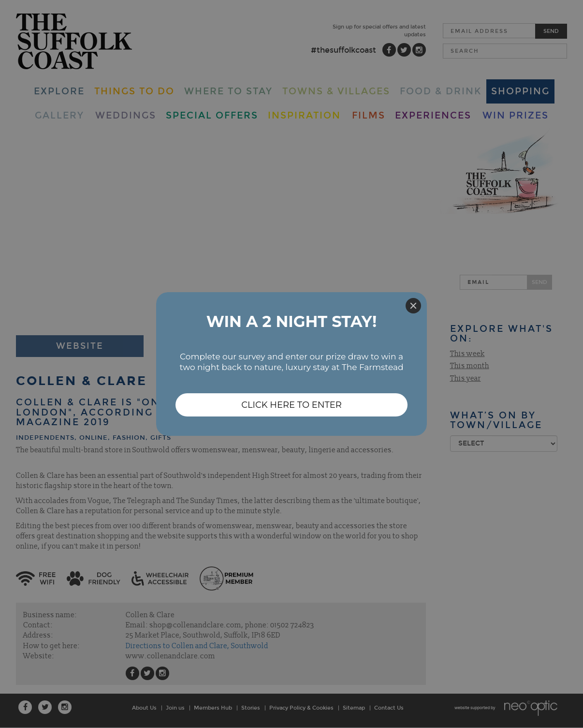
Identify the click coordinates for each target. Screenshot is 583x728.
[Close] (413, 306)
